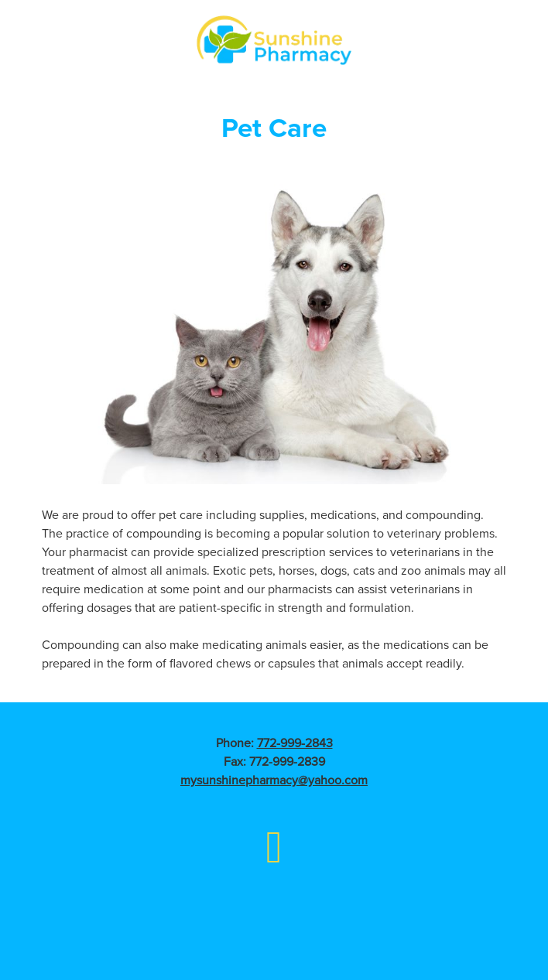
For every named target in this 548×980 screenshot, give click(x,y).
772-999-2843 (295, 743)
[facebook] (274, 846)
